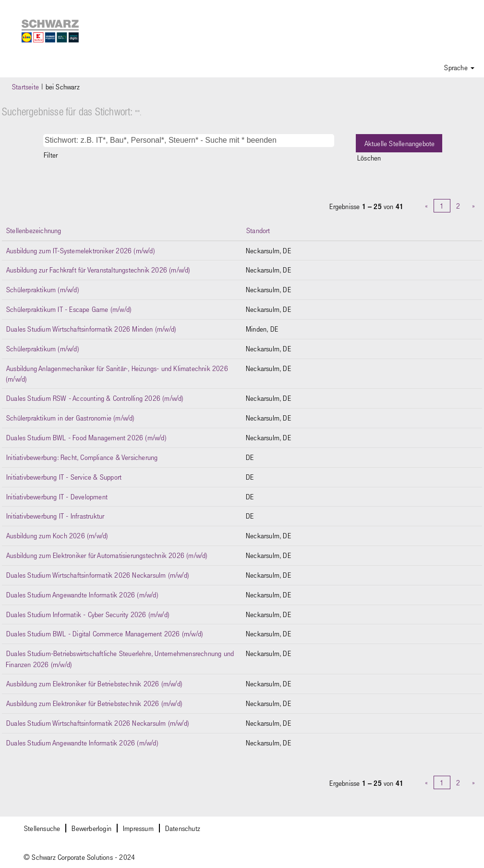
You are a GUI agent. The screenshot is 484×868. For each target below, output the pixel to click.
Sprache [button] (459, 67)
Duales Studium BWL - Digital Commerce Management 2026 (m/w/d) (105, 633)
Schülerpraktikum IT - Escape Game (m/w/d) (69, 309)
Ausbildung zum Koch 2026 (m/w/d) (57, 535)
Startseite (25, 87)
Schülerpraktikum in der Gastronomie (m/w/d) (71, 418)
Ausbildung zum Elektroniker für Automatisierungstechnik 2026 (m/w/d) (107, 555)
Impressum (138, 828)
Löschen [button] (369, 158)
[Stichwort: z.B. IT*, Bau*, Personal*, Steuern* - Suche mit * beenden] (189, 141)
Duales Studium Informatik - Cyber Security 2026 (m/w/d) (88, 614)
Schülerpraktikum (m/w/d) (43, 289)
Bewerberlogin (91, 828)
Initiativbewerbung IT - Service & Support (64, 477)
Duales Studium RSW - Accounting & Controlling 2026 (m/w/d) (95, 398)
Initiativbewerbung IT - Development (57, 496)
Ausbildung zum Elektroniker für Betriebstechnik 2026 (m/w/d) (94, 683)
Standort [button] (258, 230)
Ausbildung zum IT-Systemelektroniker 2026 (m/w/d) (81, 250)
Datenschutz (183, 828)
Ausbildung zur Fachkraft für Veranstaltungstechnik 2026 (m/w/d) (98, 270)
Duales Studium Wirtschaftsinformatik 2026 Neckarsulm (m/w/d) (98, 575)
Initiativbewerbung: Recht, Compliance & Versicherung (82, 457)
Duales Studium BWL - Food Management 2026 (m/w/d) (86, 437)
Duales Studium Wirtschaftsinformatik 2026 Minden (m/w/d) (91, 329)
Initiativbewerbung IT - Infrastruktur (55, 516)
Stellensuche (42, 828)
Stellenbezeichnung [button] (34, 230)
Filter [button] (51, 155)
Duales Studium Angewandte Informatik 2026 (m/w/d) (82, 595)
